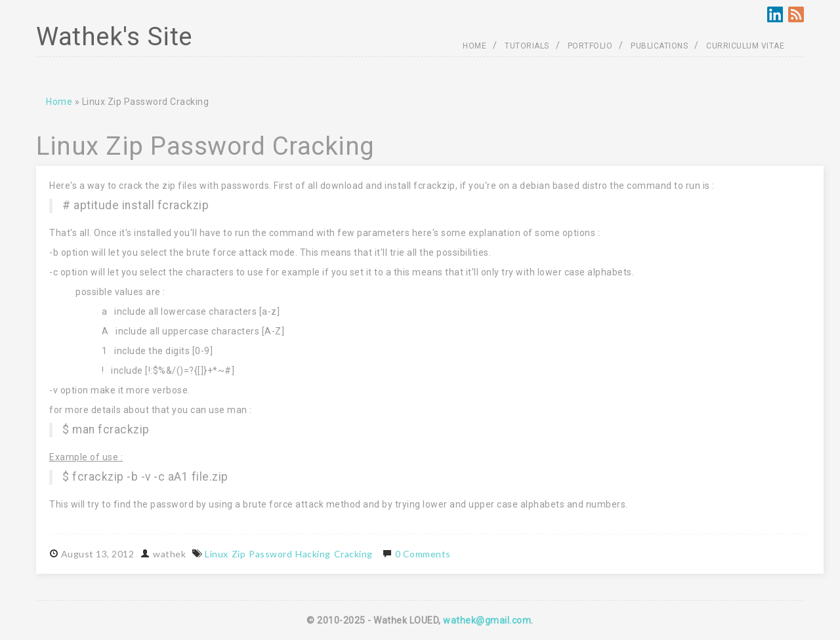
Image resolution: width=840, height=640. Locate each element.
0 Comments (423, 554)
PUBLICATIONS (659, 46)
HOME (474, 46)
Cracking (353, 554)
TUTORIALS (527, 46)
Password (270, 554)
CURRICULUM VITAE (745, 46)
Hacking (313, 554)
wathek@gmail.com (487, 620)
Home (59, 102)
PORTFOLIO (590, 46)
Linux (217, 554)
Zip (239, 554)
